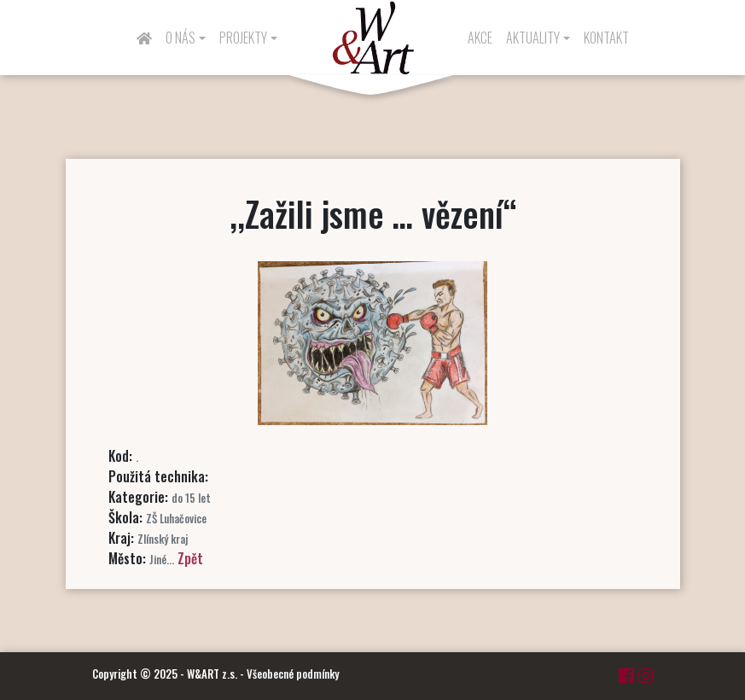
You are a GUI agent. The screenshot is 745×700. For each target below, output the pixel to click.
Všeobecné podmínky (293, 674)
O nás (180, 38)
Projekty (243, 38)
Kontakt (606, 38)
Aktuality (533, 38)
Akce (480, 38)
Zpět (190, 558)
